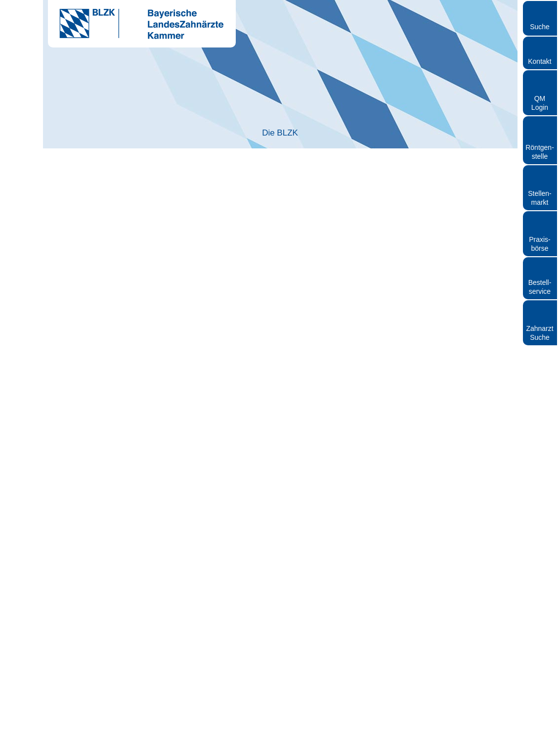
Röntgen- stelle (540, 152)
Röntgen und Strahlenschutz (470, 133)
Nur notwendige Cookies (135, 474)
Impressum (256, 730)
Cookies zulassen (425, 474)
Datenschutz (380, 730)
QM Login (540, 103)
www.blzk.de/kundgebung (103, 666)
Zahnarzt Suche (539, 333)
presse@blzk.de (239, 611)
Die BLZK (91, 133)
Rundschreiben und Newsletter (317, 730)
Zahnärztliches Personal (280, 133)
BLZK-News (106, 162)
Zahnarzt (185, 133)
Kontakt (539, 61)
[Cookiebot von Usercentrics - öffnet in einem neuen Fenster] (452, 263)
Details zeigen (450, 444)
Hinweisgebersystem (430, 730)
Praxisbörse (540, 244)
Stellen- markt (539, 198)
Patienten (375, 133)
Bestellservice (540, 287)
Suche (540, 27)
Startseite (65, 162)
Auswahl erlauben (280, 474)
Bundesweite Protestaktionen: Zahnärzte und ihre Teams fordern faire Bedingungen (264, 162)
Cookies (501, 730)
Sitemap (474, 730)
